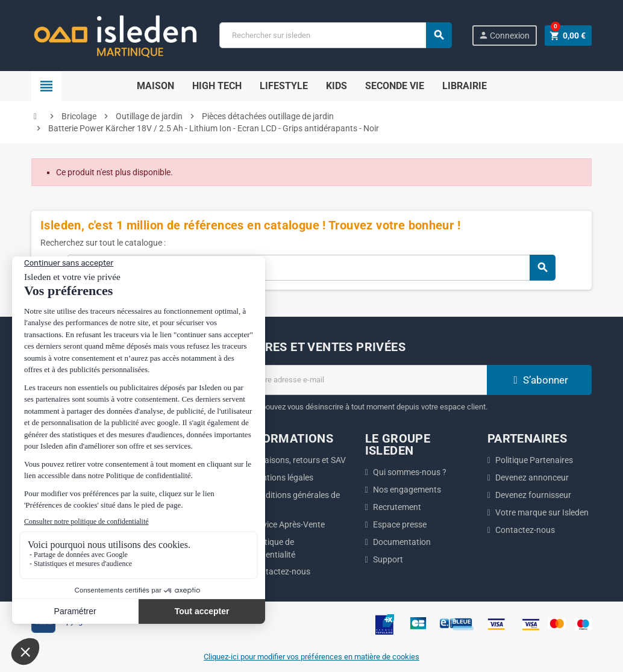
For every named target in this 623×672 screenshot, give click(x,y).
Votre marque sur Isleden (542, 512)
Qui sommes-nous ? (410, 472)
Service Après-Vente (288, 524)
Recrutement (397, 507)
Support (388, 559)
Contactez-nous (280, 571)
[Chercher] (335, 35)
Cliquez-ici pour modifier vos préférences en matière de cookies (311, 657)
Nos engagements (407, 490)
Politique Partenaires (534, 460)
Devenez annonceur (532, 478)
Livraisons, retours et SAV (298, 460)
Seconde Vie (395, 86)
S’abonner (539, 380)
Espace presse (400, 524)
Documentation (402, 542)
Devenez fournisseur (533, 495)
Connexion (504, 35)
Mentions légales (282, 478)
